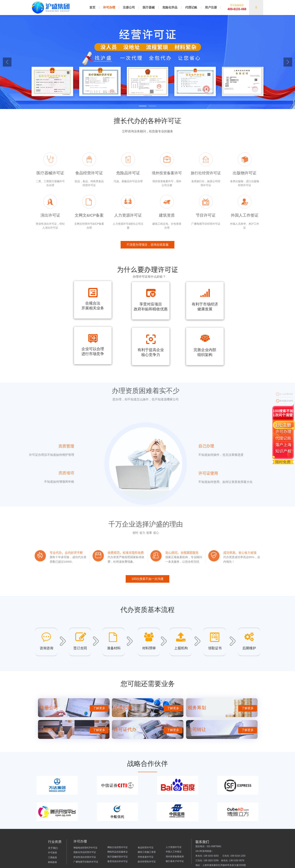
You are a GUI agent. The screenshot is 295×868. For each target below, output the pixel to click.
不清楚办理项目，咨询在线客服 (147, 259)
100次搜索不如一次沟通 (148, 594)
